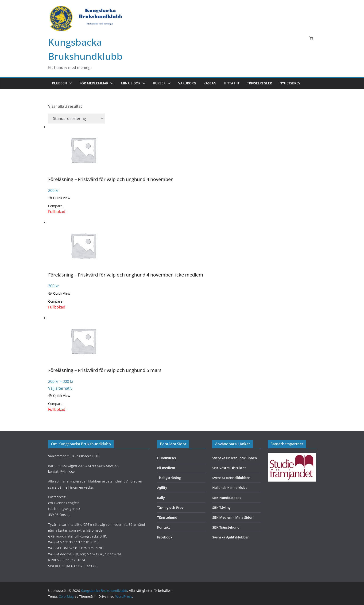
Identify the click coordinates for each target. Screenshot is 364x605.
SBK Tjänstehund (226, 527)
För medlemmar (94, 83)
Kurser (159, 83)
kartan (63, 530)
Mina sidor (131, 83)
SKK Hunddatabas (227, 498)
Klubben (59, 83)
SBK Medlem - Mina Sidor (232, 517)
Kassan (210, 83)
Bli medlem (166, 468)
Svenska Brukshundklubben (235, 458)
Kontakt (164, 527)
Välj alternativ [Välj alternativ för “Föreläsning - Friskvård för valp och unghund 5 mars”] (60, 388)
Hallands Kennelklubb (230, 488)
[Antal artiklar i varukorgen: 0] (311, 38)
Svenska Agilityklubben (231, 537)
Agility (162, 488)
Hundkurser (167, 458)
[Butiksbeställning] (76, 119)
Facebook (165, 537)
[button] (70, 83)
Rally (161, 498)
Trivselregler (259, 83)
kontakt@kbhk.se (61, 472)
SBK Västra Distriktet (229, 468)
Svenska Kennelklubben (231, 478)
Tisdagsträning (169, 478)
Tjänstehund (167, 517)
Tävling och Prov (170, 508)
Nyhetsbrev (290, 83)
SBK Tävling (221, 508)
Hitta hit (232, 83)
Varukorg (187, 83)
